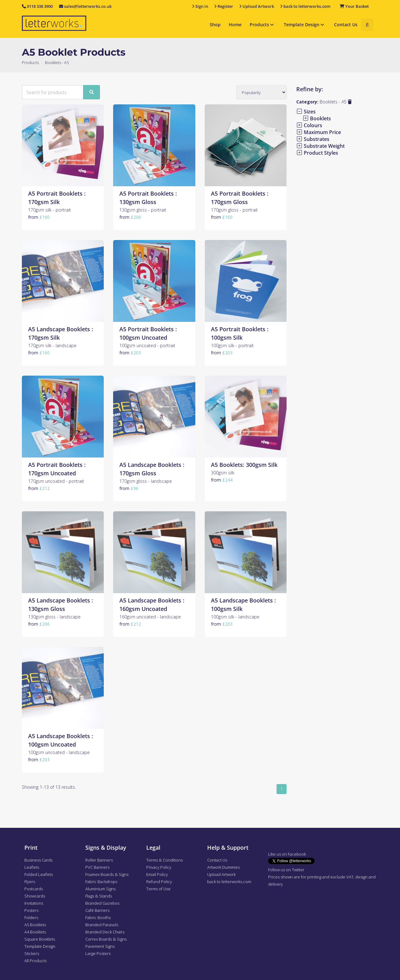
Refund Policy (159, 882)
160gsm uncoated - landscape (150, 617)
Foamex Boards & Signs (107, 874)
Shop (215, 25)
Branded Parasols (102, 925)
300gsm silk (223, 473)
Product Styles (317, 153)
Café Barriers (97, 910)
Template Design (305, 25)
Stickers (32, 953)
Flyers (30, 882)
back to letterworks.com (229, 882)
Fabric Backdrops (101, 882)
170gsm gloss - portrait (234, 210)
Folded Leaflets (39, 874)
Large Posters (98, 953)
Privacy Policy (159, 867)
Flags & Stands (99, 896)
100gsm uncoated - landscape (59, 752)
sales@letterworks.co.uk (85, 6)
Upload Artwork (221, 874)
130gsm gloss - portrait (143, 210)
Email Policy (157, 874)
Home (235, 25)
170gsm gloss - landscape (146, 481)
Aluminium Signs (100, 889)
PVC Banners (97, 867)
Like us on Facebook (287, 854)
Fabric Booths (98, 917)
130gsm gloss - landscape (54, 617)
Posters (31, 910)
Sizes (306, 112)
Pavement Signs (100, 946)
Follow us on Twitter (286, 870)
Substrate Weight (320, 146)
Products (263, 25)
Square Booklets (40, 939)
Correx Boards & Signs (106, 939)
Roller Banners (99, 860)
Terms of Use (158, 889)
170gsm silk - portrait (50, 210)
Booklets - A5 (336, 102)
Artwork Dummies (223, 867)
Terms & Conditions (165, 860)
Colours (309, 125)
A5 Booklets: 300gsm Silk (244, 465)
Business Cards (38, 860)
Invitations (34, 903)
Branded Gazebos (102, 903)
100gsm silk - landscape (235, 617)
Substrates (313, 139)
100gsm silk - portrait (232, 345)
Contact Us (346, 25)
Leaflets (32, 867)
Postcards (34, 889)
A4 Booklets (35, 932)
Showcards (35, 896)
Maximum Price (319, 132)
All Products (35, 961)
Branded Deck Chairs (105, 932)
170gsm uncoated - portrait (56, 481)
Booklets (317, 118)
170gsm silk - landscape (52, 345)
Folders (31, 917)
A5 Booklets (35, 925)
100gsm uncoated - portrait (147, 345)
